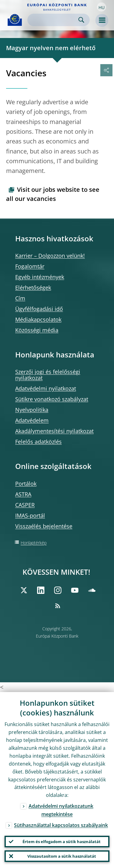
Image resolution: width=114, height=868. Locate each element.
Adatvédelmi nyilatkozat (46, 388)
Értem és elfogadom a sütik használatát (62, 842)
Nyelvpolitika (32, 410)
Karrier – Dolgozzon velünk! (50, 256)
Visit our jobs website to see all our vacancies (53, 194)
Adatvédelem (32, 420)
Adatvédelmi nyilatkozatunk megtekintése (61, 810)
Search (81, 20)
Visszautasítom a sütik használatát (62, 856)
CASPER (25, 505)
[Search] (54, 20)
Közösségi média (37, 330)
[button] (102, 7)
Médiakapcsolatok (38, 319)
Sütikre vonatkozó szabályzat (52, 399)
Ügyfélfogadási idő (39, 309)
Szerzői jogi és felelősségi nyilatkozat (48, 375)
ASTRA (23, 494)
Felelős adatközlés (38, 442)
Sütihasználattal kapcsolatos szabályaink (61, 825)
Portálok (26, 484)
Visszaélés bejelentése (44, 526)
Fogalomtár (30, 266)
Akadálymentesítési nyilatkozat (54, 431)
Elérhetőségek (33, 288)
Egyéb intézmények (40, 277)
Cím (20, 298)
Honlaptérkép (34, 543)
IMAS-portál (30, 515)
